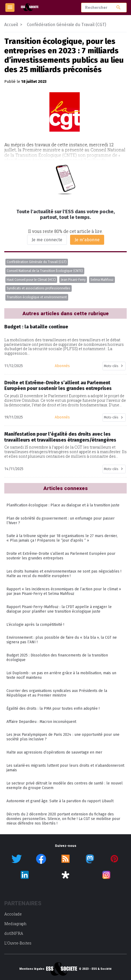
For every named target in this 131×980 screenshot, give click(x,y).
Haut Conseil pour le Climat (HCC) (31, 280)
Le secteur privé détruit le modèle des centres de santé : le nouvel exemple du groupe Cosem (65, 786)
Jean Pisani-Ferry (73, 280)
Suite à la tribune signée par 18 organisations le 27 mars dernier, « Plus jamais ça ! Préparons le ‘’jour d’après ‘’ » (62, 538)
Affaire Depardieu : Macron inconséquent (41, 722)
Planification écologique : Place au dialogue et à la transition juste (63, 505)
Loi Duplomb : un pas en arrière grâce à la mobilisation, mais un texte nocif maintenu (61, 675)
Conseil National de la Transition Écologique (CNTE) (45, 271)
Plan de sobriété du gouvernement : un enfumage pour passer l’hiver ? (61, 521)
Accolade (13, 914)
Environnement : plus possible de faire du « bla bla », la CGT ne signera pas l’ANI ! (62, 640)
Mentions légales (32, 969)
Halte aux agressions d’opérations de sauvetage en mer (54, 752)
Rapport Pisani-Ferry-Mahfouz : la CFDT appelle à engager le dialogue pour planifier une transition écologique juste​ (59, 609)
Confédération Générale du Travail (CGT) (37, 262)
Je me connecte (47, 240)
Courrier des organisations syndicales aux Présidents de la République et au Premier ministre (57, 693)
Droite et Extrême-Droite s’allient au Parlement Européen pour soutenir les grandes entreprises (61, 556)
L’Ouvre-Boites (18, 943)
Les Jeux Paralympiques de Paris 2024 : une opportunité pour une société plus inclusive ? (63, 737)
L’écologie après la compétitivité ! (35, 625)
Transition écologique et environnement (37, 297)
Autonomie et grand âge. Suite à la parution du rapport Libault (60, 801)
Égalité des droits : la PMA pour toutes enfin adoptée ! (53, 709)
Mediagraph (15, 924)
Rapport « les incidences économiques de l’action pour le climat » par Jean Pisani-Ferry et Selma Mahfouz (64, 591)
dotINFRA (14, 933)
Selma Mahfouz (102, 280)
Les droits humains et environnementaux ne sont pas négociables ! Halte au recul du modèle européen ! (64, 574)
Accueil (11, 25)
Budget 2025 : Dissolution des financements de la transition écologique (57, 658)
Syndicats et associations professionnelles (39, 288)
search (119, 7)
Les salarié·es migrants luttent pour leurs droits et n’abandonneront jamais (65, 768)
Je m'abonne (87, 240)
